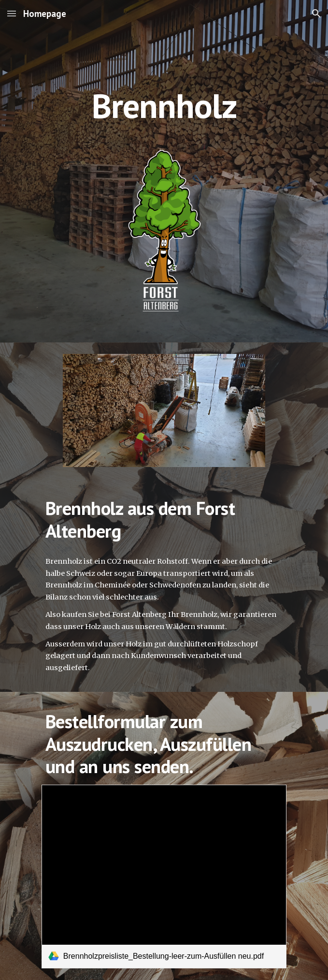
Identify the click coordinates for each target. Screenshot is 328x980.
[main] (164, 79)
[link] (164, 877)
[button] (12, 13)
